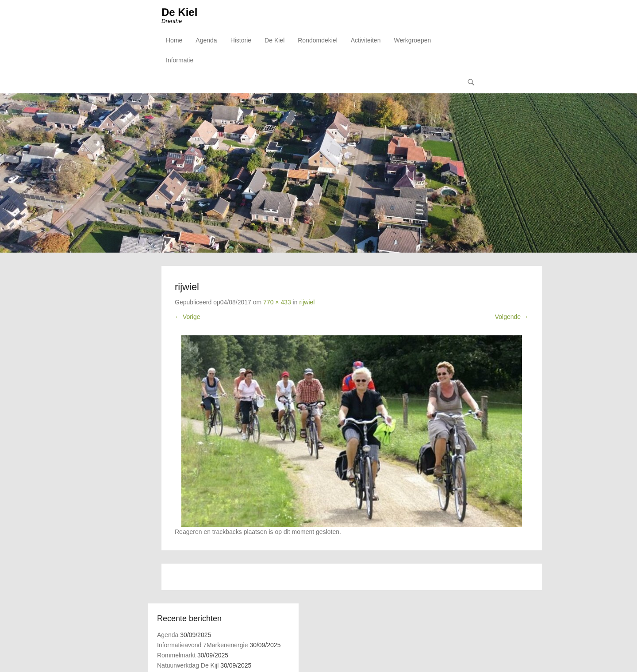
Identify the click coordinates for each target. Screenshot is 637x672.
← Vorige (188, 317)
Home (174, 40)
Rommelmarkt (176, 655)
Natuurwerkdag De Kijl (188, 665)
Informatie (180, 60)
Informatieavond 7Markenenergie (202, 645)
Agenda (206, 40)
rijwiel (307, 302)
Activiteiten (366, 40)
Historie (241, 40)
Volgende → (512, 317)
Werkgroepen (412, 40)
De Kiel (179, 12)
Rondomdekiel (318, 40)
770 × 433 (277, 302)
